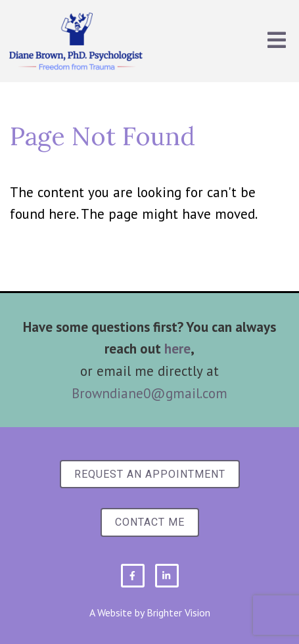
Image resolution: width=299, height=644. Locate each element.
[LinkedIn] (167, 576)
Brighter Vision (178, 612)
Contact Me (150, 522)
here (177, 349)
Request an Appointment (150, 474)
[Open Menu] (277, 41)
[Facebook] (133, 576)
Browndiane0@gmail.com (149, 393)
